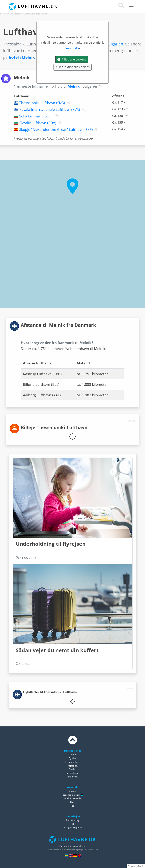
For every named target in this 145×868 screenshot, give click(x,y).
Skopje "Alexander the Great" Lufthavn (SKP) (56, 130)
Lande (73, 755)
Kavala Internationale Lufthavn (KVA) (50, 109)
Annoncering (72, 820)
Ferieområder (72, 762)
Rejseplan (73, 766)
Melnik (74, 86)
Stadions (73, 777)
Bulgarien (16, 14)
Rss (72, 806)
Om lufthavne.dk (72, 798)
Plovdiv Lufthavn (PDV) (38, 123)
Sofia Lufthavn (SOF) (36, 116)
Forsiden (5, 14)
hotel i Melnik (22, 57)
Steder (72, 769)
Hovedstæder (72, 773)
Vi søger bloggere (73, 827)
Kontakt (73, 791)
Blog (72, 802)
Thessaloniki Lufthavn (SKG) (42, 103)
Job (72, 824)
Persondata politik (71, 795)
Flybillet (73, 758)
